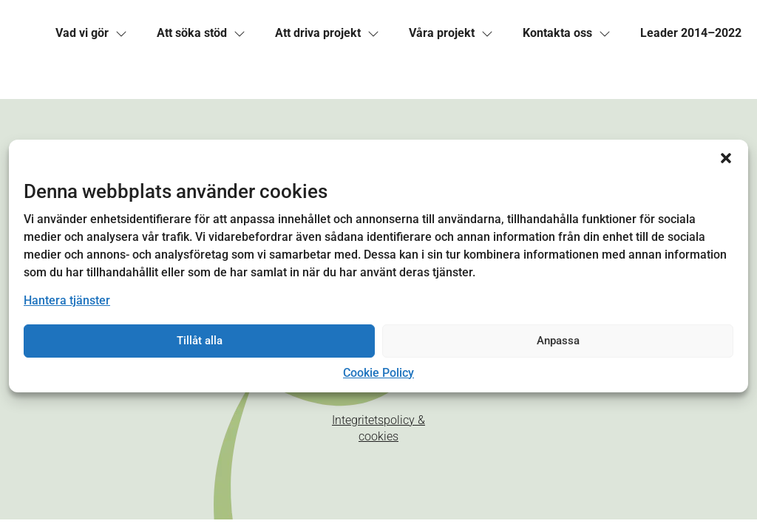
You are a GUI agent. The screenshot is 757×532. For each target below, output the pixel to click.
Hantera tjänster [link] (67, 300)
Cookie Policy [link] (378, 373)
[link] (82, 33)
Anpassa (558, 341)
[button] (726, 158)
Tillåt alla (200, 341)
